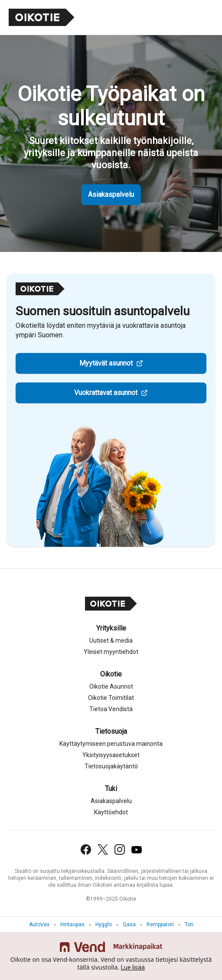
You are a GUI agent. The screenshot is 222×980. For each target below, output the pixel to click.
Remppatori (160, 924)
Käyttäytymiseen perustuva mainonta (111, 744)
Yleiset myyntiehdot (111, 652)
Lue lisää (133, 967)
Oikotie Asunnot (111, 686)
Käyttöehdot (111, 812)
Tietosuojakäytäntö (111, 766)
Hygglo (104, 924)
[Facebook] (86, 849)
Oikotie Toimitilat (111, 698)
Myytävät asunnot (106, 363)
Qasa (129, 924)
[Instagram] (120, 849)
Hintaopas (72, 924)
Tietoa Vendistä (111, 709)
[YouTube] (137, 850)
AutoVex (39, 924)
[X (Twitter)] (103, 849)
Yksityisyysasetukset (111, 755)
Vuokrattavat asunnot (106, 393)
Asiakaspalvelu (111, 194)
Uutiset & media (111, 640)
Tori (189, 924)
